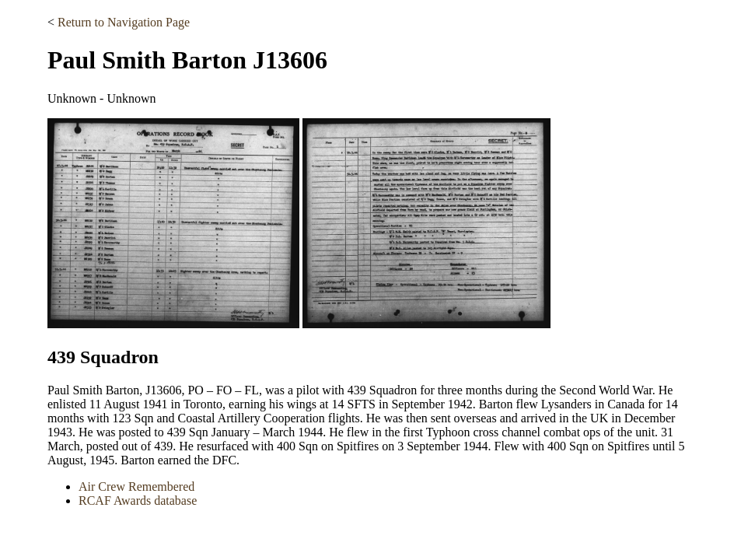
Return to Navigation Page (124, 22)
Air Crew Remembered (136, 486)
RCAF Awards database (138, 500)
